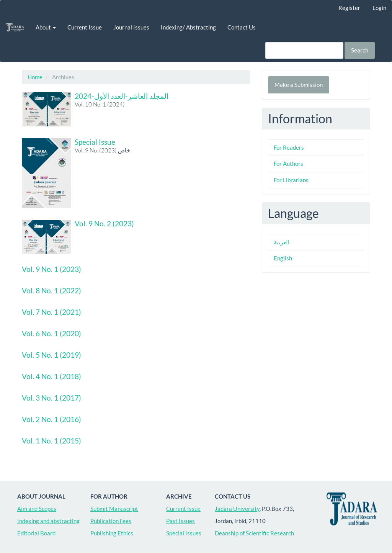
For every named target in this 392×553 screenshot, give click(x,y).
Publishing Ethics (112, 533)
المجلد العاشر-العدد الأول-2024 (122, 96)
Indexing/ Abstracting (188, 27)
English (283, 258)
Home (35, 77)
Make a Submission (299, 85)
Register (349, 8)
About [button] (46, 27)
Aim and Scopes (37, 509)
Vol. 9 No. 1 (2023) (51, 269)
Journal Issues (131, 27)
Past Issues (180, 521)
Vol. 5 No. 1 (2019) (51, 355)
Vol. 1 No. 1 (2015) (51, 441)
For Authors (288, 164)
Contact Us (242, 27)
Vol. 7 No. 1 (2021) (51, 312)
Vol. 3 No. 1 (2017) (51, 398)
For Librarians (291, 180)
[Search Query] (304, 50)
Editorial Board (36, 533)
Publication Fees (111, 521)
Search (360, 50)
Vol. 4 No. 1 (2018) (51, 376)
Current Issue (85, 27)
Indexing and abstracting (48, 521)
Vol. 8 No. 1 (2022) (51, 290)
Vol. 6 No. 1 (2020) (51, 333)
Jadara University (237, 509)
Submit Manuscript (114, 509)
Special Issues (184, 533)
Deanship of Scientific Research (254, 533)
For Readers (289, 147)
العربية (282, 242)
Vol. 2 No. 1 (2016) (51, 419)
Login (379, 8)
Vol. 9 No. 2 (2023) (104, 223)
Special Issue (95, 142)
